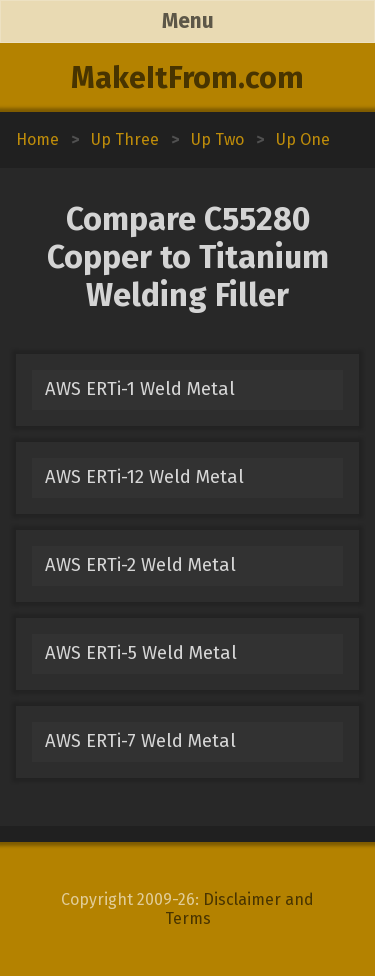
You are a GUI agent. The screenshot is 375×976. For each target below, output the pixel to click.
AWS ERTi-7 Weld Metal (140, 741)
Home (37, 139)
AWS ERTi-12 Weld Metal (144, 477)
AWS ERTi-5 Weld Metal (141, 653)
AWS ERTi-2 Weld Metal (140, 565)
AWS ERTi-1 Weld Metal (140, 389)
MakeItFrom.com (187, 78)
